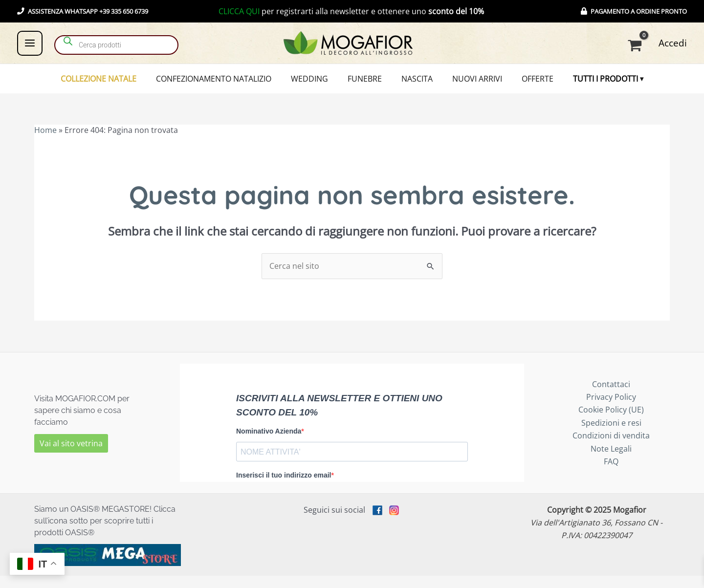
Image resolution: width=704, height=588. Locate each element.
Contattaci (611, 396)
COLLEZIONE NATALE (123, 85)
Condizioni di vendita (611, 448)
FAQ (611, 474)
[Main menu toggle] (30, 43)
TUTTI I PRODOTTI (581, 85)
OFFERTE (520, 85)
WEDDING (320, 85)
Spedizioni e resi (611, 435)
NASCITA (414, 85)
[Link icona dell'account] (673, 43)
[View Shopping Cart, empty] (637, 45)
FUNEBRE (368, 85)
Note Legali (611, 461)
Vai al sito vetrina (71, 456)
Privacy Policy (611, 410)
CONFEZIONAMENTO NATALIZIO (231, 85)
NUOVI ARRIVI (466, 85)
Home (45, 143)
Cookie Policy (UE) (611, 422)
